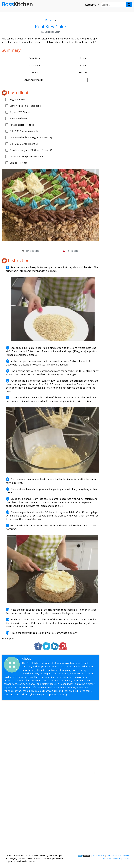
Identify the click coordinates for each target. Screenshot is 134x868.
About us (117, 859)
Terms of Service (114, 856)
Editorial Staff (42, 658)
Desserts (50, 20)
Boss (17, 4)
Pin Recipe (71, 251)
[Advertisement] (50, 737)
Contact (126, 859)
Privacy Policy (98, 856)
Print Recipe (31, 251)
